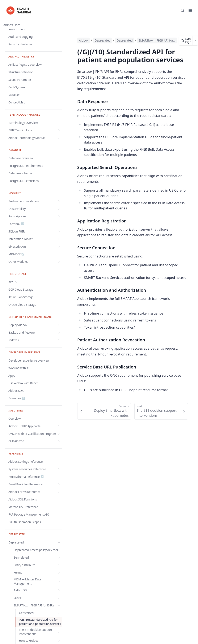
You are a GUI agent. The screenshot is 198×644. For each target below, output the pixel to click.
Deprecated (125, 40)
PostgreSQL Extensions (24, 181)
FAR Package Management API (29, 514)
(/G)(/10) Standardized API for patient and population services (40, 622)
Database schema (20, 173)
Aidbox (84, 40)
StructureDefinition (21, 72)
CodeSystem (17, 87)
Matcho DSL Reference (23, 507)
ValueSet (14, 95)
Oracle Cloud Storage (22, 305)
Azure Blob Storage (21, 297)
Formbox (16, 224)
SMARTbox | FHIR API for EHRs (157, 40)
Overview (14, 419)
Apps (12, 376)
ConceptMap (17, 102)
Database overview (21, 158)
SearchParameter (20, 80)
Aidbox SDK (16, 391)
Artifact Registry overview (25, 65)
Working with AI (19, 368)
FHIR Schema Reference (26, 477)
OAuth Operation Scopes (25, 522)
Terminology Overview (23, 123)
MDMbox (16, 254)
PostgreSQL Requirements (26, 166)
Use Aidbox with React (23, 383)
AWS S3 (13, 282)
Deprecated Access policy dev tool (36, 550)
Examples (17, 398)
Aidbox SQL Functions (23, 499)
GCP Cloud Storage (21, 289)
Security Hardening (21, 44)
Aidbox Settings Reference (26, 462)
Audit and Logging (20, 37)
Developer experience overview (29, 360)
